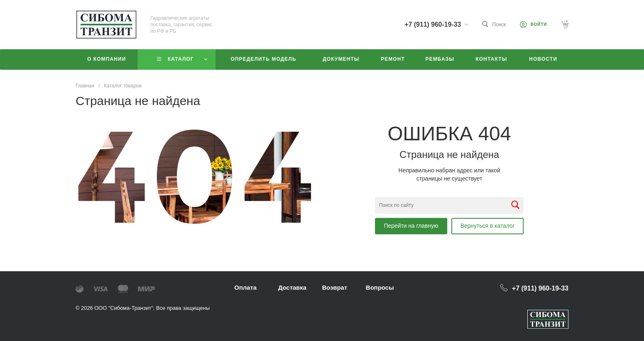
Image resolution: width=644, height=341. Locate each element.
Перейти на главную (411, 226)
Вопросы (380, 287)
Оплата (246, 287)
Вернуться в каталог (488, 226)
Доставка (292, 287)
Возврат (335, 287)
